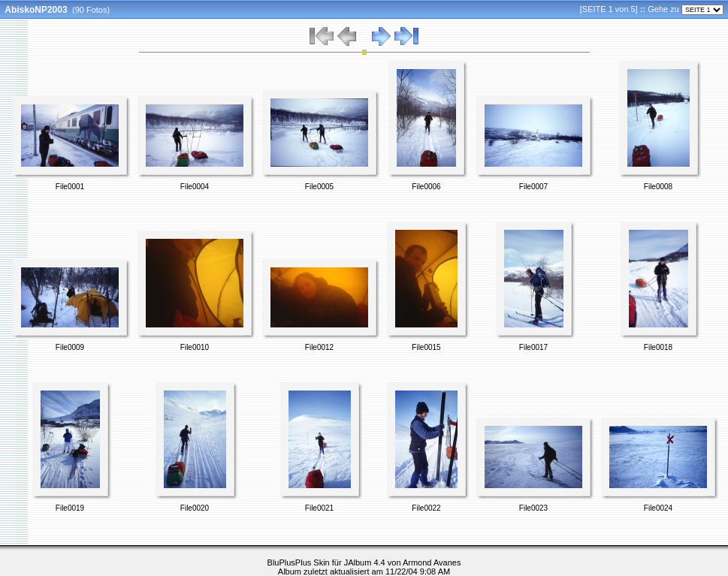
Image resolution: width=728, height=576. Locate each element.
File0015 (426, 347)
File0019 (70, 508)
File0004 (195, 187)
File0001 (70, 187)
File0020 (195, 508)
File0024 (658, 508)
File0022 (426, 508)
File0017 (533, 347)
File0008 (658, 187)
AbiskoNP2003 (36, 10)
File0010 (195, 347)
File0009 (70, 347)
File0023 (533, 508)
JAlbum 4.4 (365, 562)
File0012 (319, 347)
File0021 (319, 508)
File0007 (533, 187)
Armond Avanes (432, 562)
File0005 (319, 187)
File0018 (658, 347)
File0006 (426, 187)
